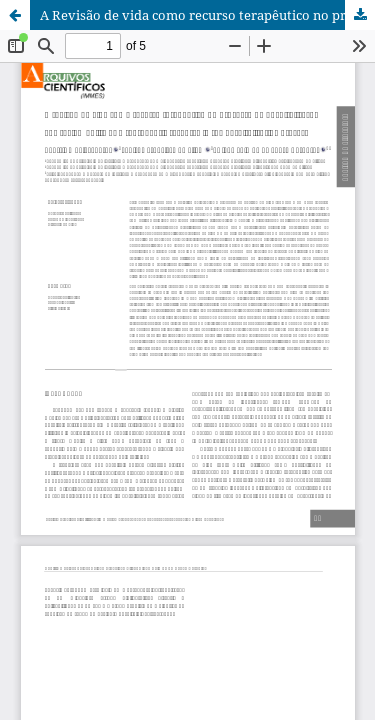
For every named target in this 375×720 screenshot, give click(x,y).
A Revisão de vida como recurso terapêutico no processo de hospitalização (207, 15)
